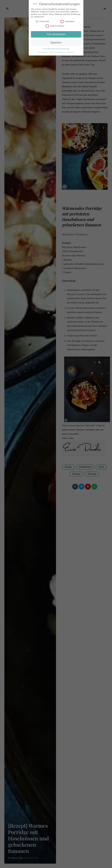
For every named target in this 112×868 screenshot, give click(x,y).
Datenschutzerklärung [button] (57, 52)
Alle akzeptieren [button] (56, 34)
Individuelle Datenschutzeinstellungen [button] (56, 49)
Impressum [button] (71, 52)
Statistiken (68, 21)
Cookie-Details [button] (43, 52)
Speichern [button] (56, 43)
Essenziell (42, 21)
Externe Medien (55, 26)
